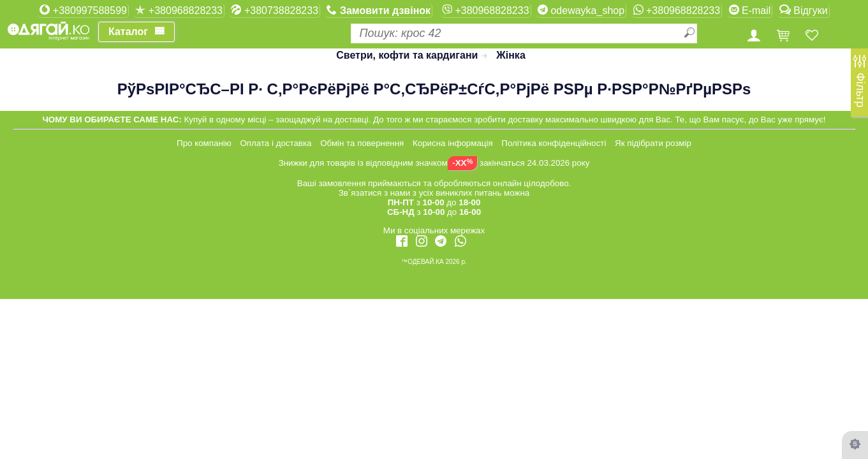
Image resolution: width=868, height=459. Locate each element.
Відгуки (804, 10)
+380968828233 (179, 10)
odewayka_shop (581, 10)
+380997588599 (83, 10)
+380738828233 (275, 10)
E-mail (750, 10)
